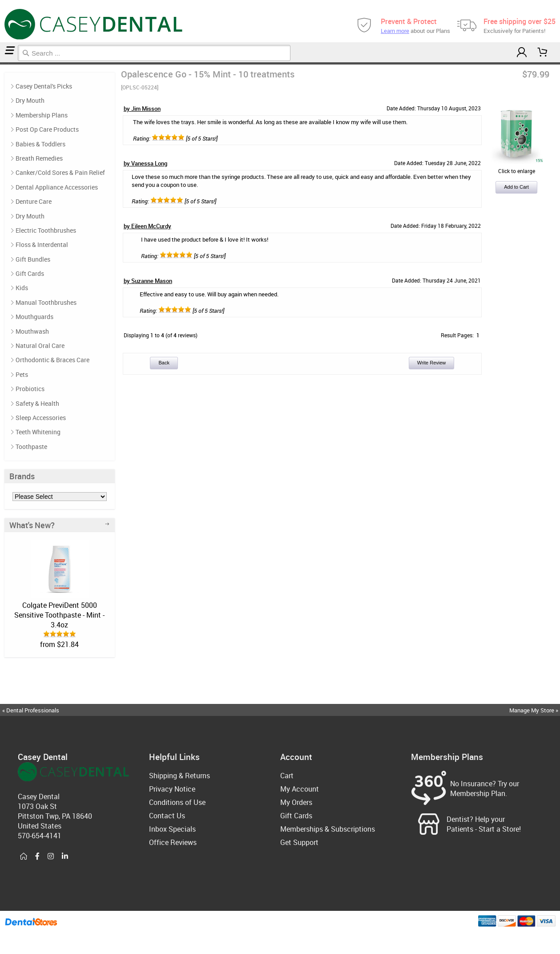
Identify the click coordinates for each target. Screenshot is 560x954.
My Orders (296, 802)
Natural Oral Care (40, 346)
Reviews (10, 63)
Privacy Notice (172, 789)
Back (164, 363)
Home (1, 63)
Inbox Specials (172, 829)
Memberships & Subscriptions (328, 829)
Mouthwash (32, 331)
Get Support (299, 842)
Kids (22, 288)
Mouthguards (34, 317)
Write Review (432, 363)
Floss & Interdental (42, 245)
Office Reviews (173, 842)
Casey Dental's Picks (5, 63)
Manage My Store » (534, 710)
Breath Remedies (39, 158)
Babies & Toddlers (40, 144)
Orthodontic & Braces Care (52, 360)
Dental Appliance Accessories (57, 187)
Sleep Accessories (41, 418)
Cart (287, 776)
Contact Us (167, 816)
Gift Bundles (33, 259)
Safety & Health (37, 403)
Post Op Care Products (47, 129)
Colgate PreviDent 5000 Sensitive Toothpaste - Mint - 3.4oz (59, 615)
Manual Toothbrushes (46, 302)
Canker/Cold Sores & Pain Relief (60, 172)
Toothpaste (31, 447)
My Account (300, 789)
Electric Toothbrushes (46, 230)
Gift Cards (30, 273)
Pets (22, 374)
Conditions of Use (177, 802)
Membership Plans (42, 115)
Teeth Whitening (38, 432)
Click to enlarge (516, 167)
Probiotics (30, 389)
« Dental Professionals (31, 710)
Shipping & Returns (179, 776)
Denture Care (34, 201)
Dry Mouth (30, 100)
